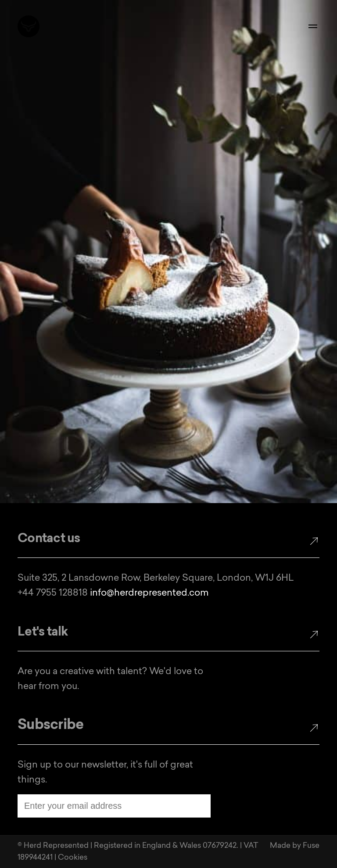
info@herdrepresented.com (149, 593)
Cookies (73, 858)
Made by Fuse (295, 846)
